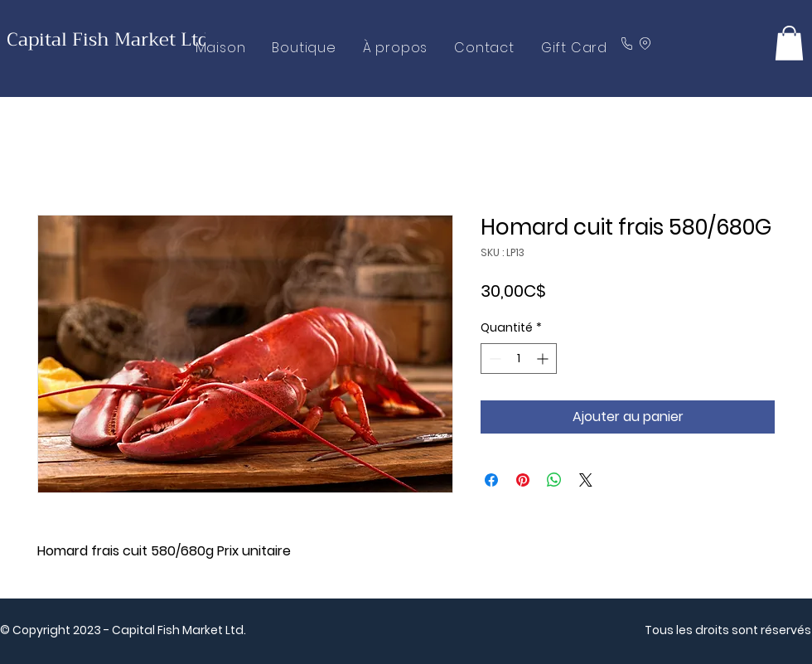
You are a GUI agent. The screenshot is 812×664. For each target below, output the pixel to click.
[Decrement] (493, 359)
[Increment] (544, 359)
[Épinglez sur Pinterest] (523, 480)
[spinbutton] (519, 359)
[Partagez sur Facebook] (491, 480)
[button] (789, 43)
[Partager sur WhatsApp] (554, 480)
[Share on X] (586, 480)
